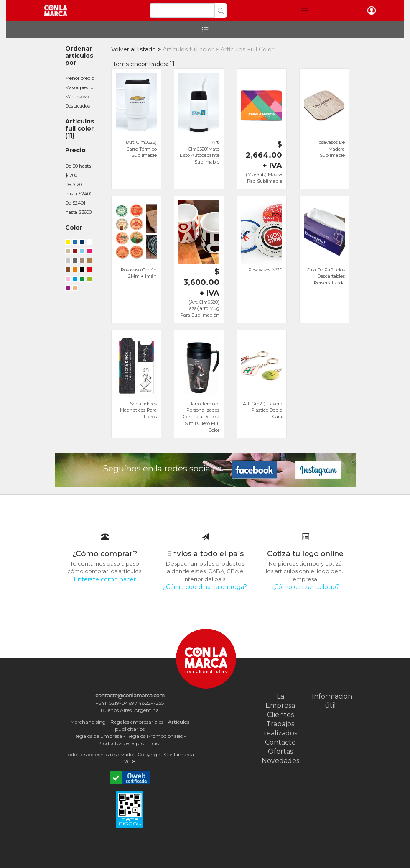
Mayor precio (79, 87)
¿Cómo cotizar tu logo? (305, 587)
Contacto (280, 742)
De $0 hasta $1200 (78, 171)
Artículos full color (80, 125)
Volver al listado (134, 49)
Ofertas (280, 751)
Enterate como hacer (105, 579)
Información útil (331, 701)
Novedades (280, 761)
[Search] (182, 10)
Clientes (280, 715)
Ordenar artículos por (79, 56)
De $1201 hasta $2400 (79, 189)
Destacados (78, 106)
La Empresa (280, 701)
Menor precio (80, 78)
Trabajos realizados (280, 728)
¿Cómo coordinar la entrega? (205, 587)
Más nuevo (77, 97)
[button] (304, 10)
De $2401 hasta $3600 (78, 207)
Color (74, 228)
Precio (75, 150)
